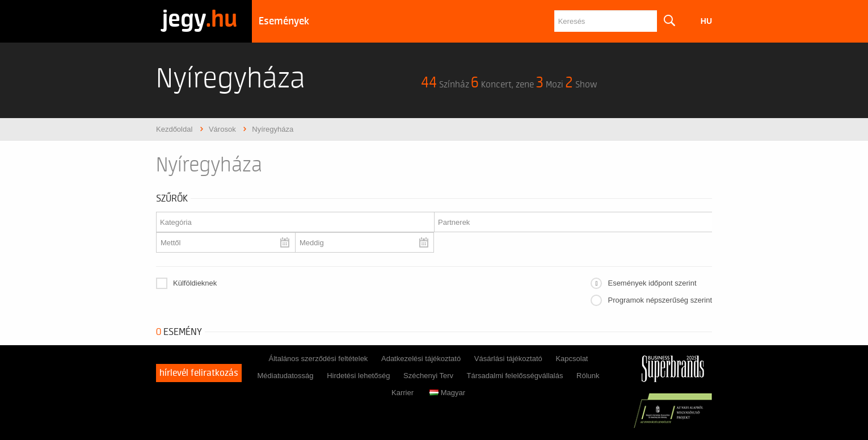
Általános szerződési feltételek (318, 359)
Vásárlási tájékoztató (508, 359)
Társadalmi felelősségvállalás (515, 376)
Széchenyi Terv (428, 376)
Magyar (447, 393)
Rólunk (588, 376)
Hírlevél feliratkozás (199, 373)
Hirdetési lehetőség (358, 376)
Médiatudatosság (285, 376)
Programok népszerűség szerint (660, 300)
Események (284, 21)
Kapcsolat (572, 359)
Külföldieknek (195, 283)
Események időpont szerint (652, 283)
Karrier (403, 393)
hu (706, 21)
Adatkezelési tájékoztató (421, 359)
